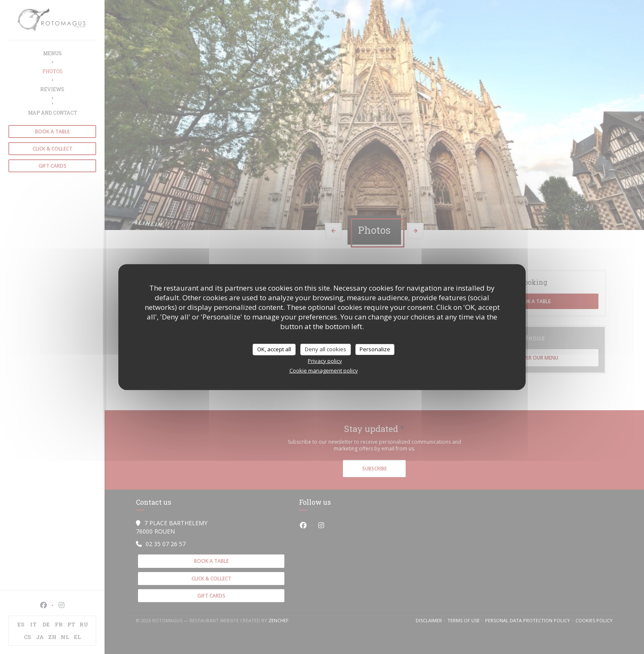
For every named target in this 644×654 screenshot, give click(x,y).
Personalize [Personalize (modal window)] (375, 349)
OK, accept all (274, 349)
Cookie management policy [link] (324, 370)
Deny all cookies (326, 349)
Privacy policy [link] (325, 360)
